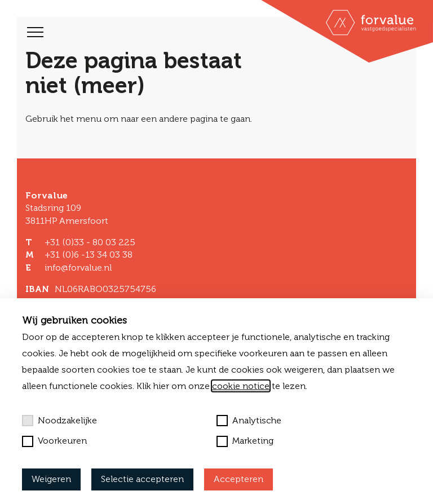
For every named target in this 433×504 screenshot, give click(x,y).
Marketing (245, 441)
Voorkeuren (54, 441)
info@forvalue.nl (78, 268)
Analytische (249, 421)
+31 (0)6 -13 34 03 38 (89, 255)
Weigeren (51, 479)
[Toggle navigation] (35, 32)
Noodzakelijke (59, 421)
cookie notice (241, 386)
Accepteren (238, 479)
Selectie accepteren (142, 479)
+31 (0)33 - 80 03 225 (90, 242)
